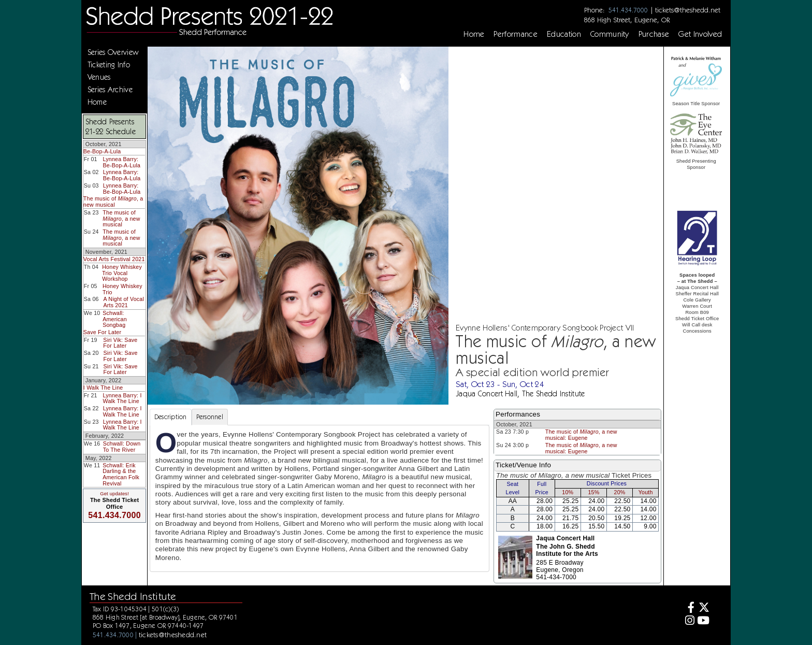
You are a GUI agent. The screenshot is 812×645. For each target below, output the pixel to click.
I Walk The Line (103, 388)
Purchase (654, 34)
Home (474, 34)
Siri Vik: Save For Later (120, 343)
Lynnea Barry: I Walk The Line (122, 398)
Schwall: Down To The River (122, 447)
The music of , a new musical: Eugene (581, 435)
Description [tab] (171, 417)
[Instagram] (688, 621)
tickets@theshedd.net (688, 10)
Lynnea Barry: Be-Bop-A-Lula (122, 162)
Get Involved (700, 34)
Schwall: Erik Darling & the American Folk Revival (121, 474)
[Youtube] (704, 621)
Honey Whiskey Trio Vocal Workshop (122, 273)
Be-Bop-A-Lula (102, 151)
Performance (516, 34)
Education (564, 34)
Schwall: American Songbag (115, 319)
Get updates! (114, 494)
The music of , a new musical (113, 202)
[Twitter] (704, 608)
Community (610, 34)
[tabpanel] (320, 498)
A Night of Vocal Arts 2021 (124, 302)
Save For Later (102, 332)
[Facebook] (688, 608)
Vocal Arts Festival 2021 (114, 259)
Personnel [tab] (210, 417)
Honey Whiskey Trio (122, 289)
